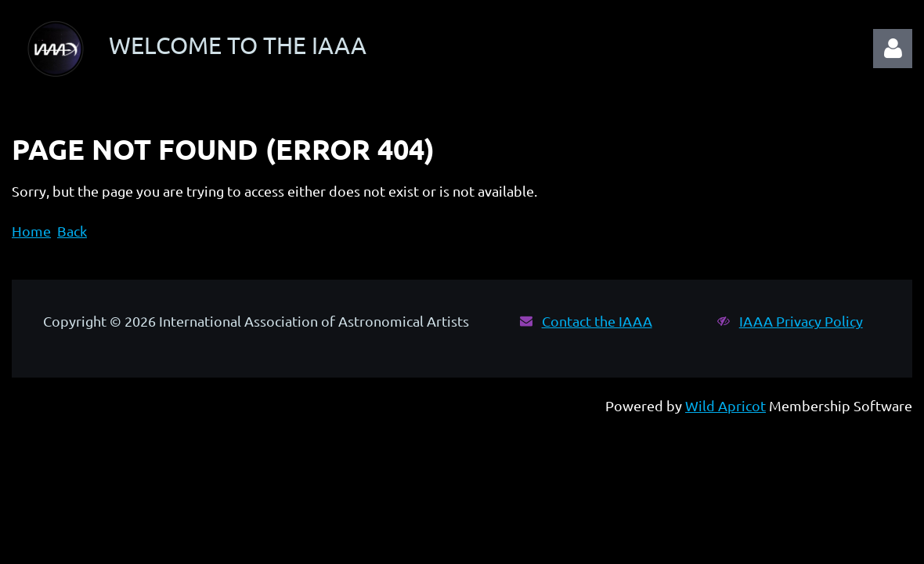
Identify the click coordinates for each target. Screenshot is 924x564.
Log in (893, 49)
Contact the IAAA (597, 321)
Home (31, 231)
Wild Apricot (725, 405)
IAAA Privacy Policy (801, 321)
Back (72, 231)
